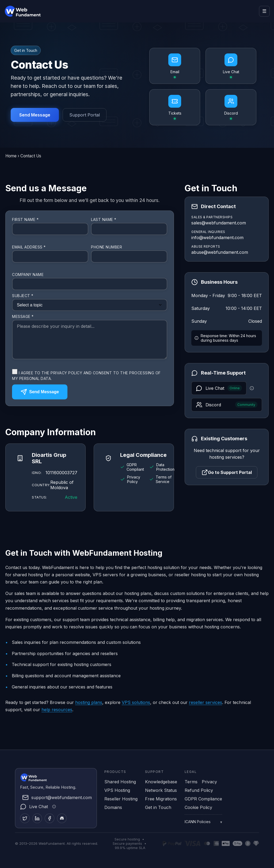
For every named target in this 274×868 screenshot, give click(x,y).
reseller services (205, 702)
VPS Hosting (117, 790)
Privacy (209, 782)
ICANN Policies (198, 822)
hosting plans (89, 702)
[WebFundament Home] (28, 11)
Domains (113, 807)
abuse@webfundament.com (220, 252)
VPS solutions (136, 702)
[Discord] (62, 818)
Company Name (28, 275)
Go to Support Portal (227, 472)
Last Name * (104, 219)
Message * (23, 316)
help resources (57, 710)
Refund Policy (199, 790)
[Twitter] (25, 818)
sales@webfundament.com (219, 223)
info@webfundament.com (217, 238)
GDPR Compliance (203, 799)
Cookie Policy (198, 807)
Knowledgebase (161, 782)
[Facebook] (50, 818)
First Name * (25, 219)
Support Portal (85, 115)
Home (11, 156)
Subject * (23, 296)
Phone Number (106, 247)
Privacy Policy (66, 373)
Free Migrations (161, 799)
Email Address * (29, 247)
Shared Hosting (120, 782)
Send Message (35, 115)
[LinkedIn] (37, 818)
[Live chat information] (252, 388)
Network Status (161, 790)
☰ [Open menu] (264, 11)
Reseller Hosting (121, 799)
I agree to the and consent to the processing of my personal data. (86, 375)
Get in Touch (158, 807)
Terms (191, 782)
